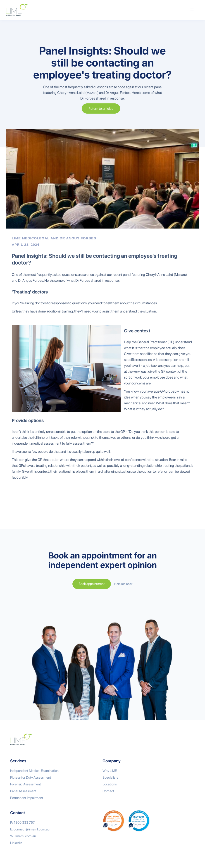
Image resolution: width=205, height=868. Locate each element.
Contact (108, 791)
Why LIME (110, 771)
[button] (192, 10)
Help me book (123, 584)
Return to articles (101, 109)
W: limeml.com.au (23, 836)
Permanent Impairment (27, 798)
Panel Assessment (23, 791)
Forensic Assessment (26, 784)
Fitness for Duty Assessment (31, 777)
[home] (17, 10)
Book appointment (92, 584)
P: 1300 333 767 (22, 823)
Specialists (110, 777)
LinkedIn (16, 843)
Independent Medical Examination (34, 771)
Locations (110, 784)
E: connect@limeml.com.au (30, 829)
